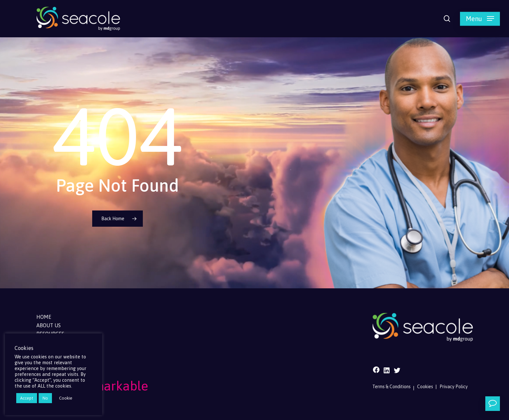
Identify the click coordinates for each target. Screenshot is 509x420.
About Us (49, 325)
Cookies (425, 387)
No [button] (45, 398)
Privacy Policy (454, 387)
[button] (480, 19)
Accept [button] (27, 398)
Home (44, 317)
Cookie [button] (66, 398)
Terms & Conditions (391, 387)
